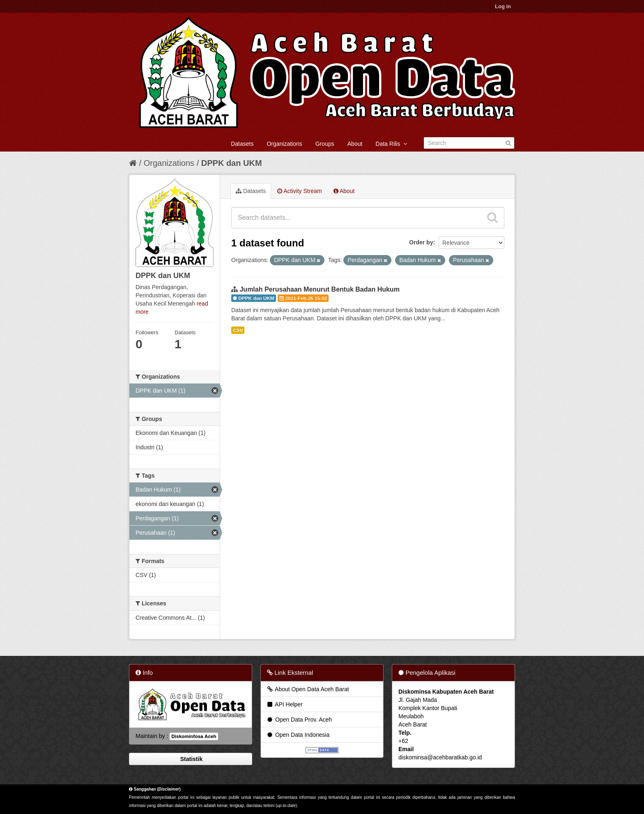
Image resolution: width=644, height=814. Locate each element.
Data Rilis (391, 144)
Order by (421, 242)
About (355, 144)
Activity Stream (299, 191)
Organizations (284, 144)
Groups (325, 144)
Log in (503, 6)
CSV (238, 330)
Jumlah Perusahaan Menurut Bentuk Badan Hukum (319, 289)
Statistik (191, 759)
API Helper (284, 704)
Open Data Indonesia (298, 735)
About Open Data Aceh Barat (308, 689)
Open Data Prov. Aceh (299, 720)
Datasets (242, 144)
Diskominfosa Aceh (194, 736)
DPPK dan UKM (232, 163)
